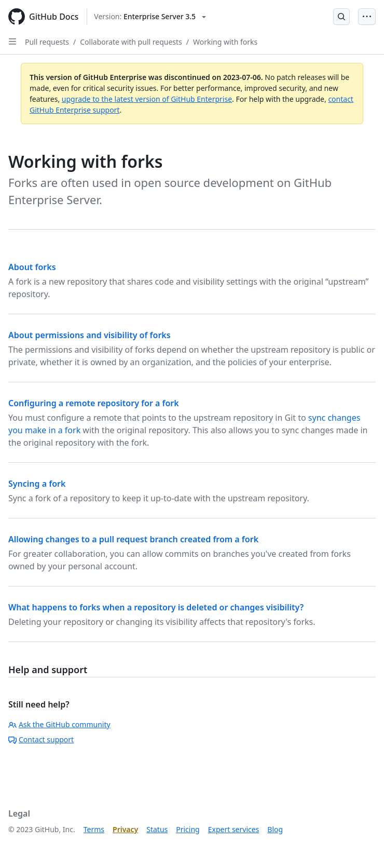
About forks (32, 267)
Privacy (125, 829)
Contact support (41, 739)
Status (157, 829)
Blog (275, 829)
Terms (94, 829)
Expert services (234, 829)
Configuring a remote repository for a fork (94, 403)
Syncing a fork (37, 484)
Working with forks (225, 42)
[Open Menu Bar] (367, 17)
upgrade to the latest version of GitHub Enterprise (147, 99)
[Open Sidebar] (12, 42)
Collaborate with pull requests (131, 42)
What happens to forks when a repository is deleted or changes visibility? (156, 607)
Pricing (188, 829)
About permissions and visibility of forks (90, 335)
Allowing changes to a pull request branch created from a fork (133, 539)
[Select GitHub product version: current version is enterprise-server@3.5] (150, 17)
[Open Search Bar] (341, 17)
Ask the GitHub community (59, 724)
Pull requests (47, 42)
